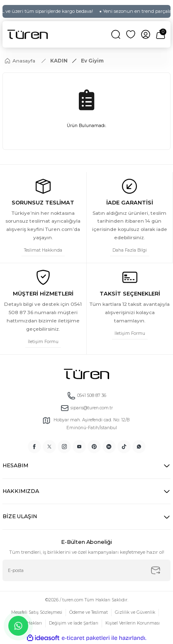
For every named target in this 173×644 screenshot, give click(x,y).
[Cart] (161, 34)
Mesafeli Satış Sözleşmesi (37, 612)
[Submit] (156, 570)
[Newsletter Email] (86, 570)
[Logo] (28, 34)
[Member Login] (146, 34)
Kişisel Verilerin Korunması (133, 623)
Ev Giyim (92, 61)
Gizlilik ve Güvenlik (135, 612)
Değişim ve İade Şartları (74, 623)
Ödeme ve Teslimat (89, 612)
